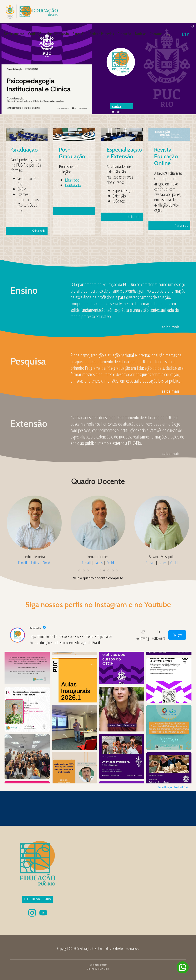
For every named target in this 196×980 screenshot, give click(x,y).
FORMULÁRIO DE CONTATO (38, 899)
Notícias (141, 34)
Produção (124, 34)
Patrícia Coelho (34, 556)
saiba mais (171, 327)
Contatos (156, 34)
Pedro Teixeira (98, 556)
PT (189, 34)
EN (184, 34)
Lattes (35, 563)
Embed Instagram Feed (168, 787)
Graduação (36, 34)
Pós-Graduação (58, 34)
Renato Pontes (162, 556)
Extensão (79, 34)
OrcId (47, 563)
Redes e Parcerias (102, 34)
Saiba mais (32, 202)
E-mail (23, 563)
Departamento (14, 34)
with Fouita (184, 787)
